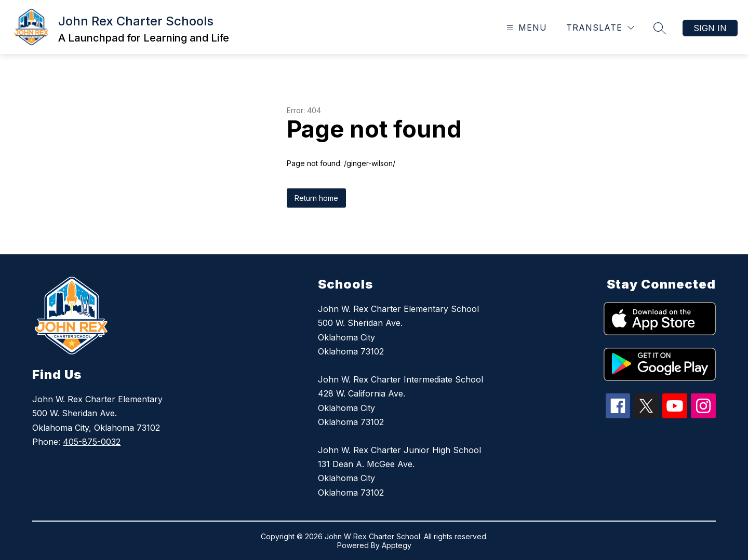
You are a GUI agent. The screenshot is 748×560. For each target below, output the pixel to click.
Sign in (710, 28)
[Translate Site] (600, 28)
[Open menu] (525, 28)
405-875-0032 (92, 442)
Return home (316, 198)
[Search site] (660, 28)
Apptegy (397, 545)
